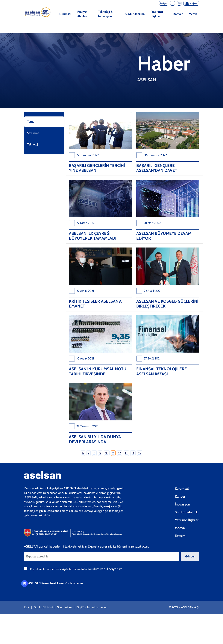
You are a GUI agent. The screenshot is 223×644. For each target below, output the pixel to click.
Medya (193, 14)
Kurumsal (65, 14)
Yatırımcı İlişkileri (157, 14)
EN (179, 3)
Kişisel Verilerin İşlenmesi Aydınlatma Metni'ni (59, 569)
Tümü (31, 122)
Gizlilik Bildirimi (43, 607)
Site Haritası (65, 607)
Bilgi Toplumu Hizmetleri (92, 607)
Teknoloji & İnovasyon (105, 14)
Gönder (190, 556)
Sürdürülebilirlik (135, 14)
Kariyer (178, 14)
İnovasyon (182, 504)
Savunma (33, 133)
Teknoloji (33, 144)
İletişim (180, 536)
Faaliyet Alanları (82, 14)
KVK (27, 607)
